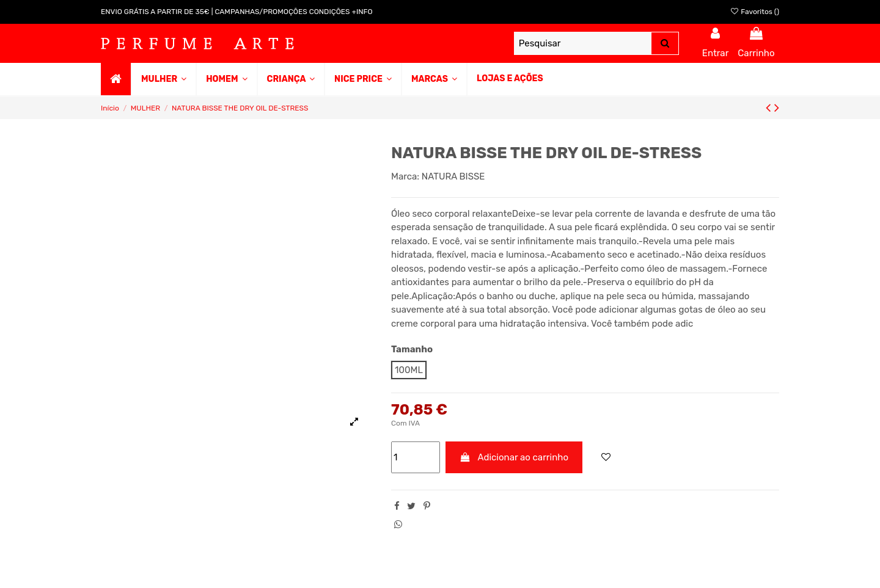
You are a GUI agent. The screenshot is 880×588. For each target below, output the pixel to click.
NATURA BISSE (453, 176)
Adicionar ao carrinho (514, 457)
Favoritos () (754, 12)
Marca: (405, 176)
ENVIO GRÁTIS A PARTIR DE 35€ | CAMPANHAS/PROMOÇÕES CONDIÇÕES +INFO (237, 12)
